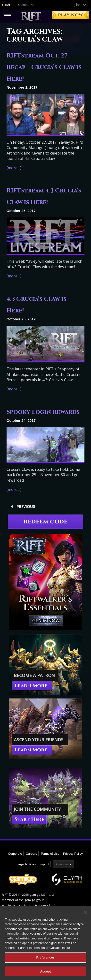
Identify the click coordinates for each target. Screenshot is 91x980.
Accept (45, 975)
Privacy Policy (73, 854)
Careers (31, 854)
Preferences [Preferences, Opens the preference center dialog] (46, 961)
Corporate (15, 854)
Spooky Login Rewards (43, 412)
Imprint (44, 864)
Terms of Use (50, 854)
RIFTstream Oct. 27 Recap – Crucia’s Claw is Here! (44, 67)
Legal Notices (26, 864)
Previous (26, 507)
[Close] (85, 915)
